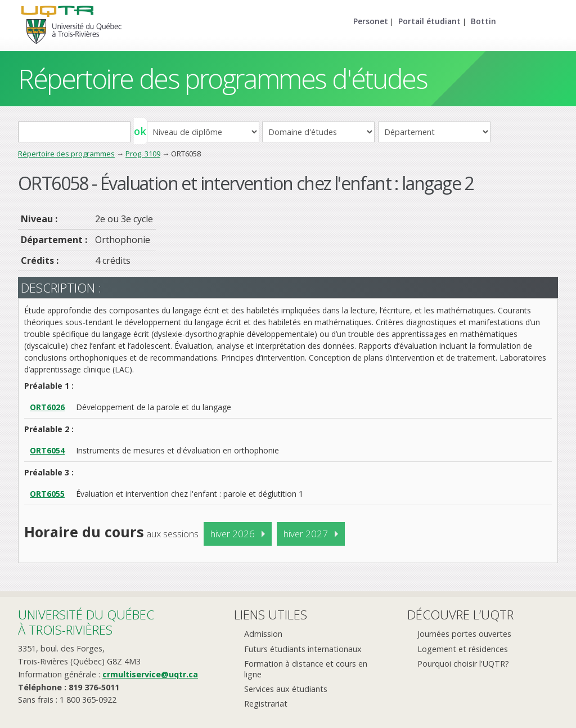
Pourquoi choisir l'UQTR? (463, 664)
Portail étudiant (429, 21)
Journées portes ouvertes (464, 634)
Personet (371, 21)
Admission (263, 634)
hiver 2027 (306, 534)
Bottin (483, 21)
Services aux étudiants (286, 689)
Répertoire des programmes (66, 154)
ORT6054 (47, 450)
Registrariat (266, 704)
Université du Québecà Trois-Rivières (86, 622)
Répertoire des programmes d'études (222, 78)
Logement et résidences (463, 649)
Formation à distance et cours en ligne (306, 669)
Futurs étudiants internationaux (303, 649)
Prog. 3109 (143, 154)
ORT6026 (47, 407)
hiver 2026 (233, 534)
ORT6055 (47, 494)
